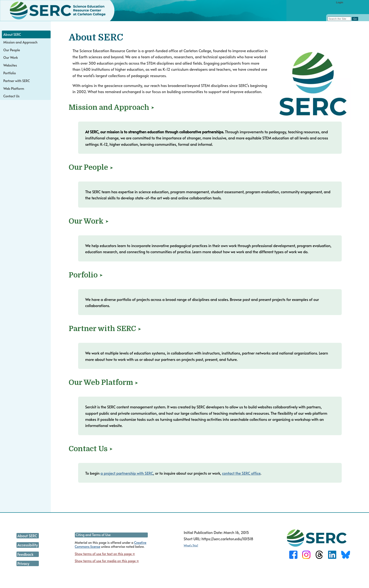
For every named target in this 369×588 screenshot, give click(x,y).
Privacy (23, 563)
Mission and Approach (109, 107)
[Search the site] (339, 19)
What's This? (191, 545)
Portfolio (10, 73)
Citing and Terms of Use (93, 535)
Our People (88, 167)
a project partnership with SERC (127, 473)
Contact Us (88, 449)
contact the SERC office (241, 473)
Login (340, 2)
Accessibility (28, 545)
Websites (10, 65)
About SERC (12, 34)
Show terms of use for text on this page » (105, 554)
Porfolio (83, 275)
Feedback (25, 554)
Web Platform (14, 88)
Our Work (86, 221)
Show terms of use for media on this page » (107, 561)
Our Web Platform (101, 383)
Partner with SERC (102, 329)
